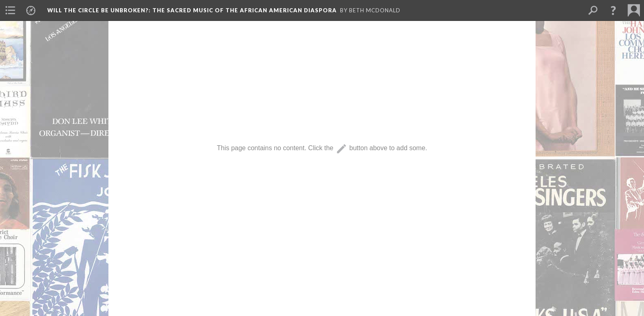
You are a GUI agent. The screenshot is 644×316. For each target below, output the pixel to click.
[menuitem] (10, 10)
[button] (613, 10)
